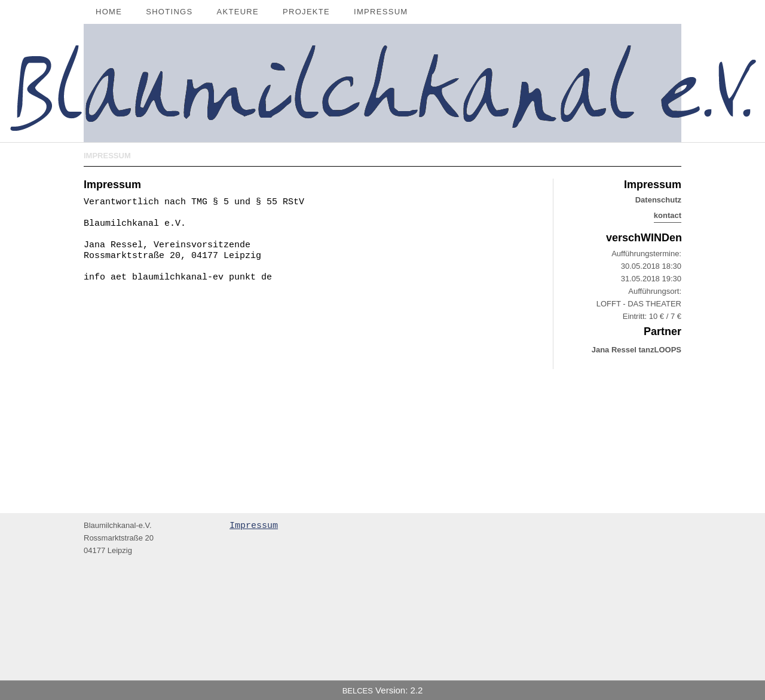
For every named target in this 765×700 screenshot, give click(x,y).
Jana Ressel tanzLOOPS (637, 350)
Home (109, 12)
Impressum (381, 12)
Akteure (238, 12)
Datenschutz (658, 200)
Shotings (169, 12)
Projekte (306, 12)
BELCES (358, 691)
